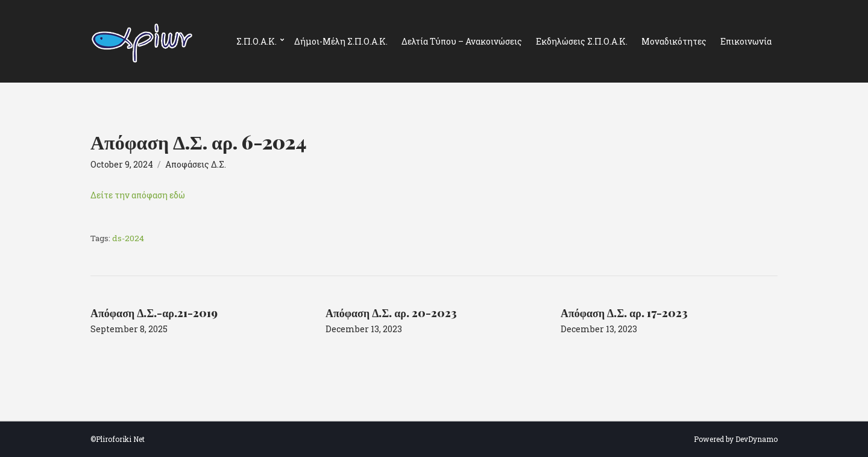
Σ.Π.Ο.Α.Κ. (256, 41)
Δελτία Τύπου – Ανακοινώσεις (462, 41)
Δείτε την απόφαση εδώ (138, 195)
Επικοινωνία (746, 41)
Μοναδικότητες (674, 41)
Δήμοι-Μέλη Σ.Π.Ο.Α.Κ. (341, 41)
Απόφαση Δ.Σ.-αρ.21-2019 (154, 313)
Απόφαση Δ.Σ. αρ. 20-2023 (391, 313)
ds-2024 (128, 238)
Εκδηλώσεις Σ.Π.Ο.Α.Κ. (582, 41)
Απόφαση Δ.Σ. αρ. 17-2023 (624, 313)
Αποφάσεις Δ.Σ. (196, 164)
